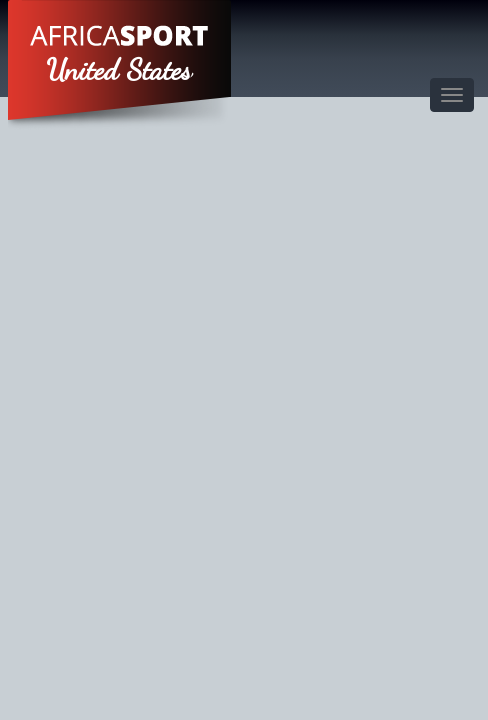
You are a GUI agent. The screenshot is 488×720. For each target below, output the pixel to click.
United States (119, 70)
